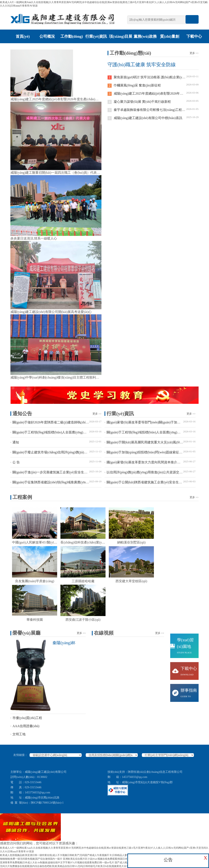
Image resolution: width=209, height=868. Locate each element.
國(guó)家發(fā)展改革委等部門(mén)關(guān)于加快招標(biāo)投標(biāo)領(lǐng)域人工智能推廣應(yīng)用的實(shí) (151, 421)
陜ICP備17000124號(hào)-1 (47, 803)
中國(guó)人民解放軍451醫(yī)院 (35, 542)
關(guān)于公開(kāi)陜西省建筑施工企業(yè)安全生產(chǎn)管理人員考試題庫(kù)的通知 (151, 481)
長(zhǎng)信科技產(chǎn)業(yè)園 (84, 542)
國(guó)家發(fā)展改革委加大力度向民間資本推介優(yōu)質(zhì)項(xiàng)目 (151, 461)
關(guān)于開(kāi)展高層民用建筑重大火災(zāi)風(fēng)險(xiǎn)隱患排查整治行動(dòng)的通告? (151, 441)
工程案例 (106, 497)
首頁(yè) (23, 36)
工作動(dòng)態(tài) (72, 43)
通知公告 (57, 414)
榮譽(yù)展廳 (49, 633)
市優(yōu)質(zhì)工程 (27, 718)
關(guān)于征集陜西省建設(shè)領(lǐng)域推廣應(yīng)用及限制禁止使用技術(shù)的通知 (57, 481)
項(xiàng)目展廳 (121, 43)
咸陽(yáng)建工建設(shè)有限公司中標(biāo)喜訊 (153, 117)
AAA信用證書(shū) (26, 726)
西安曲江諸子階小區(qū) (83, 620)
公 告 (57, 461)
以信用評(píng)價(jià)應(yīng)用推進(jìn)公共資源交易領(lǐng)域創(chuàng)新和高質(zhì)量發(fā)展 (151, 471)
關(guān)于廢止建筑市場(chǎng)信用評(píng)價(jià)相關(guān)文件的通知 (57, 451)
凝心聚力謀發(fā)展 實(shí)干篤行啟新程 (153, 101)
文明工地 (19, 734)
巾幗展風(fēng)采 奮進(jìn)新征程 (153, 85)
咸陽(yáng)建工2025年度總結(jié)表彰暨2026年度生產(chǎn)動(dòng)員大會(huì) (153, 93)
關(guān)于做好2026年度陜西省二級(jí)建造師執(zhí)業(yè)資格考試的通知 (57, 421)
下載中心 (194, 36)
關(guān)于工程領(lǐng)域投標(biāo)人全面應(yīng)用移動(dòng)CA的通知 (57, 431)
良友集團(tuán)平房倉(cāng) (35, 581)
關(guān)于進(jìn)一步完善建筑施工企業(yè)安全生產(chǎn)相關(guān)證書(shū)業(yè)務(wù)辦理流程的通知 (57, 471)
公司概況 (47, 36)
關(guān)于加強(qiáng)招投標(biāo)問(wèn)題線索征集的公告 (151, 451)
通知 (57, 441)
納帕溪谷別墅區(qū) (131, 542)
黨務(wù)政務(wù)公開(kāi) (145, 43)
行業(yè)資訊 (96, 36)
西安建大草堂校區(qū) (131, 581)
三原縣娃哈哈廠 (83, 581)
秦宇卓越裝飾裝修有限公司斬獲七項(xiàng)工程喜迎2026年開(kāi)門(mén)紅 (153, 109)
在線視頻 (129, 633)
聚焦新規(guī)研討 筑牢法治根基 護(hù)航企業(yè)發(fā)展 (153, 77)
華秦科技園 (35, 620)
